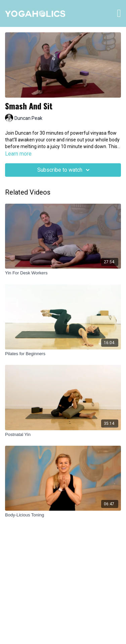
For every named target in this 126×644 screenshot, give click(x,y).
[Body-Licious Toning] (63, 515)
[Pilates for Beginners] (63, 354)
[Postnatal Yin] (63, 435)
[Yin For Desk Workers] (63, 273)
